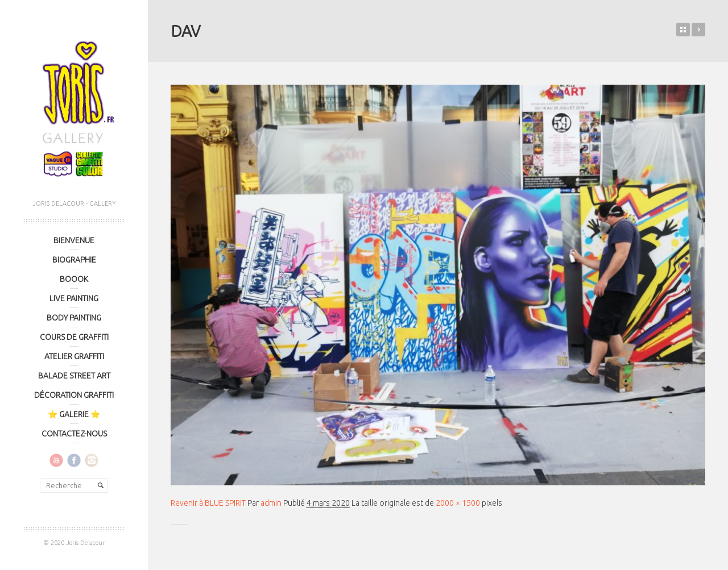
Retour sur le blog (683, 30)
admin (271, 503)
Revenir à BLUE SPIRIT (208, 503)
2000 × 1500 (458, 503)
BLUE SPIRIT (698, 30)
